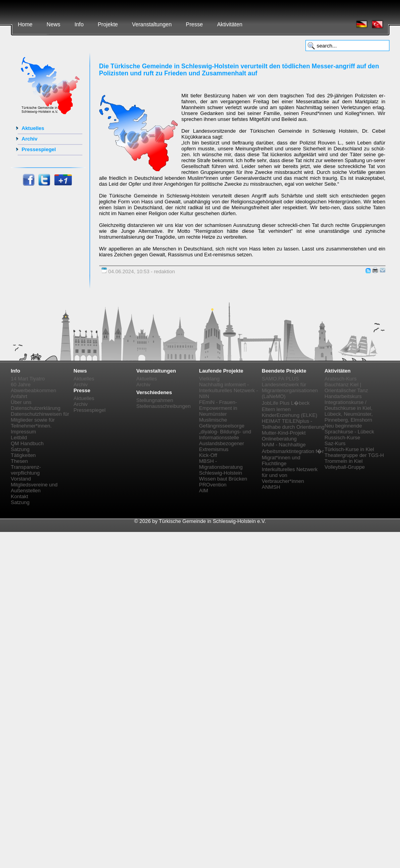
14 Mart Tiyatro (28, 379)
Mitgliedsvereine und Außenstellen (34, 488)
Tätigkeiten (24, 455)
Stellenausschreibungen (164, 406)
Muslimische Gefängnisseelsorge (222, 423)
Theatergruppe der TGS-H (355, 455)
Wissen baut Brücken (223, 479)
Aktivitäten (230, 24)
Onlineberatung (279, 439)
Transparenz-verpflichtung (26, 470)
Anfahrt (19, 396)
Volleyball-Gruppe (345, 467)
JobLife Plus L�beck (286, 403)
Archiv (29, 139)
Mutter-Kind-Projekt (284, 433)
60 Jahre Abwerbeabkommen (34, 387)
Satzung (20, 449)
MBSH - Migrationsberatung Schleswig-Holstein (221, 467)
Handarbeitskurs (343, 396)
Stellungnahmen (155, 400)
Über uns (21, 402)
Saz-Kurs (335, 443)
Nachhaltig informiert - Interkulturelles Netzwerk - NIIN (229, 390)
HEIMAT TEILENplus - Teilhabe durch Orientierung (293, 424)
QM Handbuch (27, 443)
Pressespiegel (39, 149)
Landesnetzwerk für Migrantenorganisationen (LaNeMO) (290, 390)
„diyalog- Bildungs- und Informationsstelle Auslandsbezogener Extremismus (225, 440)
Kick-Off (208, 455)
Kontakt (20, 496)
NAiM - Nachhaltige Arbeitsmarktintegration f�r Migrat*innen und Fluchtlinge (293, 454)
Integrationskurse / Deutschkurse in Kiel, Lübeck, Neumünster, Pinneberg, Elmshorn (349, 411)
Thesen (19, 461)
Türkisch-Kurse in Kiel (349, 449)
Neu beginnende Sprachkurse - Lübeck (349, 429)
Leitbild (19, 438)
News (54, 24)
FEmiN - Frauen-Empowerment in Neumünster (218, 408)
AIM (204, 491)
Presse (195, 24)
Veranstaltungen (152, 24)
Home (25, 24)
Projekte (108, 24)
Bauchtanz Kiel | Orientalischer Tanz (346, 387)
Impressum (24, 432)
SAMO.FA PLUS (281, 379)
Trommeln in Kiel (344, 461)
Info (79, 24)
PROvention (213, 485)
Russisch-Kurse (343, 438)
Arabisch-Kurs (341, 379)
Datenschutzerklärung (36, 408)
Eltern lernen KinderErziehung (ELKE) (290, 412)
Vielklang (210, 379)
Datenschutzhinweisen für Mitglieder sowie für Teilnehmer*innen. (40, 420)
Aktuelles (33, 128)
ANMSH (271, 487)
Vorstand (21, 479)
